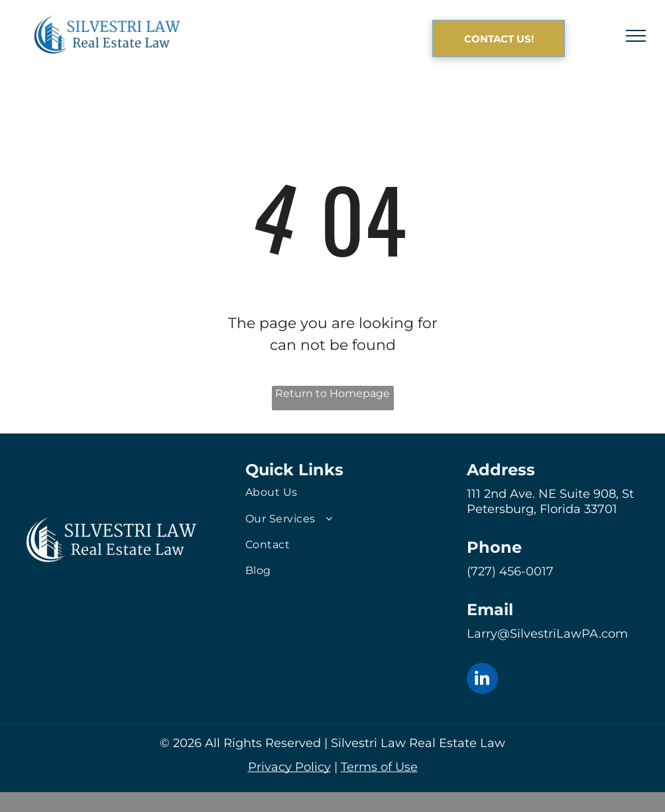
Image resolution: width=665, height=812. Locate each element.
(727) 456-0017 (510, 571)
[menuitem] (332, 492)
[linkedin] (482, 680)
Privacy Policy (289, 767)
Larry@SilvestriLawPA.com (547, 634)
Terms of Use (379, 767)
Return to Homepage (332, 393)
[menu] (636, 36)
